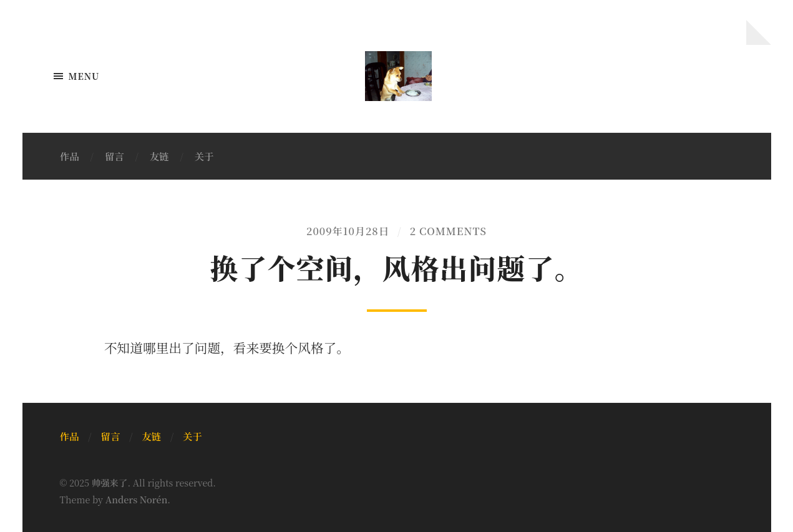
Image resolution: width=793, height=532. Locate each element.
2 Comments (448, 231)
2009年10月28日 (348, 231)
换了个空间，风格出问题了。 (396, 267)
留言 (114, 156)
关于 (204, 156)
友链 (159, 156)
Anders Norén (137, 499)
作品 (70, 156)
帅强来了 (110, 482)
